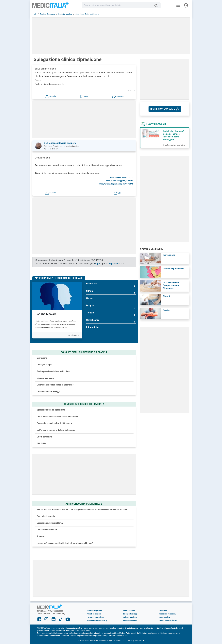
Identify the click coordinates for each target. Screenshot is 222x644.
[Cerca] (157, 5)
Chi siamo (163, 611)
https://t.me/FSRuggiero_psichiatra (120, 181)
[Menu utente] (186, 5)
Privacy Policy (165, 617)
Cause (111, 299)
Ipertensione (169, 255)
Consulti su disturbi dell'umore (84, 404)
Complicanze (111, 321)
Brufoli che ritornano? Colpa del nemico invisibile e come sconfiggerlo (173, 135)
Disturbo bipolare (46, 314)
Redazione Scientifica (167, 614)
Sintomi (111, 292)
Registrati (98, 611)
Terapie (111, 314)
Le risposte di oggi (130, 614)
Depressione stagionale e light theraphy (55, 423)
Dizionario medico (130, 621)
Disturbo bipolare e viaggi (48, 391)
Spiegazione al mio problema (50, 523)
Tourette (41, 536)
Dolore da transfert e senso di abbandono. (56, 385)
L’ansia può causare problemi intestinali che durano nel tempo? (65, 543)
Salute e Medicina (130, 617)
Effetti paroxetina (45, 437)
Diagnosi (111, 307)
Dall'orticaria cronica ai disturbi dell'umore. (56, 430)
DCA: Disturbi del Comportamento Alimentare (171, 285)
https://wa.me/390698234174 (122, 178)
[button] (50, 96)
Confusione (42, 358)
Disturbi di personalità (174, 269)
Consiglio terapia (44, 365)
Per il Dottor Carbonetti (47, 530)
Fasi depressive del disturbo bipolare (53, 371)
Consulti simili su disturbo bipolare (84, 352)
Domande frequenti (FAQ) (97, 621)
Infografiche (111, 328)
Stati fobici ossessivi (46, 516)
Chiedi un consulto (94, 614)
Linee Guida (66, 631)
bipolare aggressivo (46, 378)
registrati (113, 264)
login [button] (98, 264)
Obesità (167, 296)
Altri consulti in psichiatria (84, 504)
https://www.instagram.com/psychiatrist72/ (116, 184)
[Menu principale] (178, 5)
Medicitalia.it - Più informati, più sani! (50, 6)
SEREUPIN (42, 443)
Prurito (166, 310)
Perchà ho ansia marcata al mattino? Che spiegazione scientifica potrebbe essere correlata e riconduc (82, 510)
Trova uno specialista (95, 617)
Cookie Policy (164, 621)
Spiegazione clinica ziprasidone (51, 410)
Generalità (111, 285)
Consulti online (129, 611)
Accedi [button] (90, 611)
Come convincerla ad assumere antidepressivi (57, 417)
